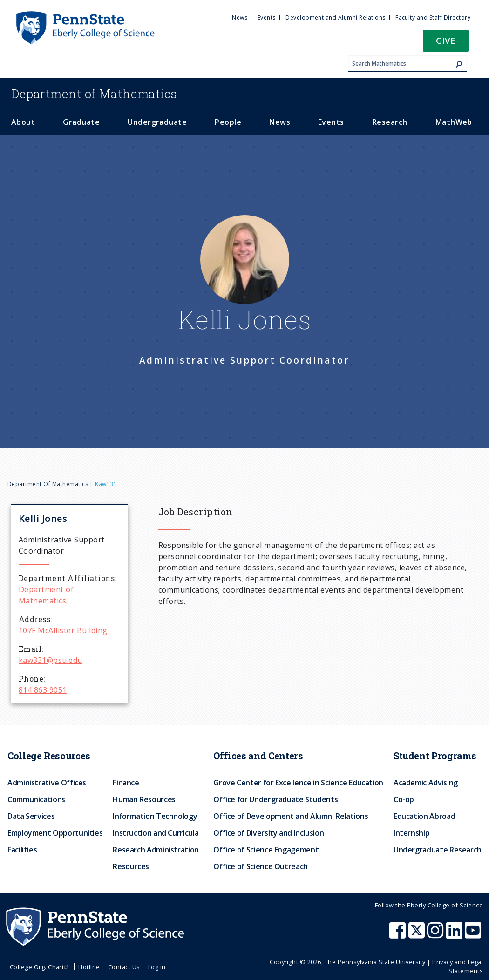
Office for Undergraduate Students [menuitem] (275, 799)
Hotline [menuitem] (89, 967)
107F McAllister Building (63, 630)
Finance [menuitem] (126, 783)
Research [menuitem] (390, 122)
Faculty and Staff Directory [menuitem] (433, 17)
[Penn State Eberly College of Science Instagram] (436, 935)
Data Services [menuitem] (31, 816)
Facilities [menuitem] (22, 850)
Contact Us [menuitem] (124, 967)
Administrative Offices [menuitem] (47, 783)
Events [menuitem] (267, 17)
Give (446, 40)
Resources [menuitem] (131, 866)
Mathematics (94, 94)
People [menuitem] (228, 122)
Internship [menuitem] (411, 833)
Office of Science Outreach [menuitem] (261, 866)
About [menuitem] (23, 122)
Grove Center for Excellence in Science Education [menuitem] (298, 783)
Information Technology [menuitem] (155, 816)
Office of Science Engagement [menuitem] (266, 850)
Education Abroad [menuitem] (424, 816)
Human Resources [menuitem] (144, 799)
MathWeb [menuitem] (454, 122)
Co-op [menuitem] (404, 799)
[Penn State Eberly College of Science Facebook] (399, 935)
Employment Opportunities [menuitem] (55, 833)
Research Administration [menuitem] (156, 850)
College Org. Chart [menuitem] (40, 967)
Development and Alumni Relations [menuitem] (335, 17)
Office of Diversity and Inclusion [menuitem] (268, 833)
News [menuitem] (240, 17)
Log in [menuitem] (157, 967)
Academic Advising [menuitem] (426, 783)
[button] (446, 44)
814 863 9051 (43, 690)
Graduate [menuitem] (81, 122)
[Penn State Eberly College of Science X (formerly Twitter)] (418, 935)
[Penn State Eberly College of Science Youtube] (474, 935)
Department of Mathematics (48, 484)
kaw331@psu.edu (51, 660)
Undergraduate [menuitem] (157, 122)
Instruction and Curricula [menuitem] (156, 833)
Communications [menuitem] (36, 799)
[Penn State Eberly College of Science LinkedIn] (455, 935)
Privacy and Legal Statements (458, 966)
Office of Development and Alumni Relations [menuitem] (291, 816)
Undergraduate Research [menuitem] (438, 850)
